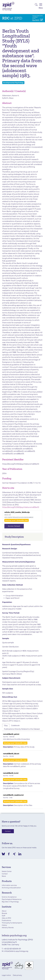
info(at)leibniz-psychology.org (16, 951)
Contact (8, 831)
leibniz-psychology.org (14, 935)
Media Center (7, 871)
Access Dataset (14, 526)
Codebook (15, 725)
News (4, 876)
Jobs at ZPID (6, 918)
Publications (6, 920)
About (4, 911)
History (4, 925)
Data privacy (17, 975)
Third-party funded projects (12, 923)
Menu (41, 6)
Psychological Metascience (12, 899)
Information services (9, 885)
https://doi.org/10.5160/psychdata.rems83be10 (21, 464)
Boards (4, 913)
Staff (4, 916)
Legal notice (6, 975)
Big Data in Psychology (10, 902)
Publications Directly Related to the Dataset (22, 729)
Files (6, 726)
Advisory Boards (8, 928)
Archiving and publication (11, 888)
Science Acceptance (9, 897)
